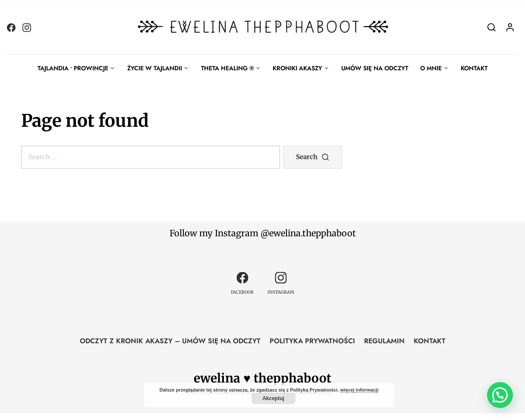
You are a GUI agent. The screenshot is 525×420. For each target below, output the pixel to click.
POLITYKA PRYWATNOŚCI (312, 341)
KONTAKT (474, 68)
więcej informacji (360, 390)
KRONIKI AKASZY (297, 68)
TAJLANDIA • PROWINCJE (73, 68)
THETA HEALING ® (228, 68)
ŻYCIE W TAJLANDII (155, 68)
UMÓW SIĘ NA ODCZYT (375, 68)
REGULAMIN (384, 341)
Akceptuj (273, 398)
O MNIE (431, 68)
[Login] (510, 27)
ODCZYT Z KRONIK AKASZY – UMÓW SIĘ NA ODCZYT (170, 341)
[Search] (492, 27)
